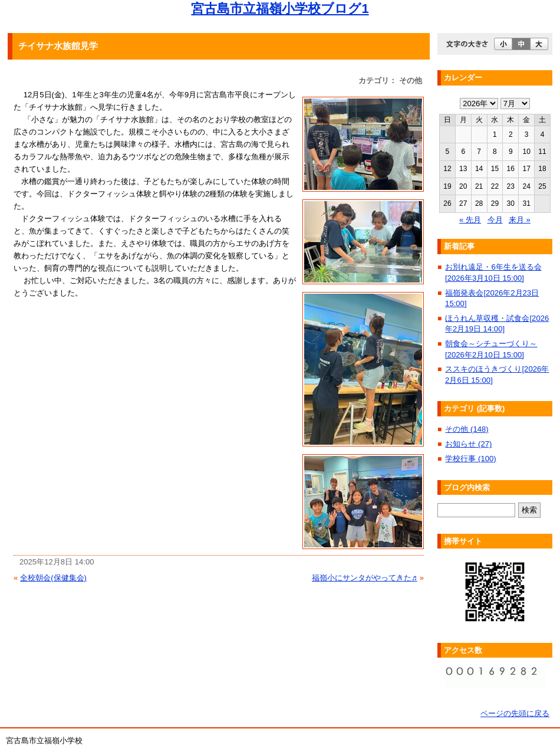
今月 (495, 220)
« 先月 (470, 220)
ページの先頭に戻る (515, 713)
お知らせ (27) (468, 444)
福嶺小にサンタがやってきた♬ (365, 578)
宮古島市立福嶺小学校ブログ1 (280, 9)
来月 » (520, 220)
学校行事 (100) (470, 459)
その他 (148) (467, 429)
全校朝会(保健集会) (53, 578)
